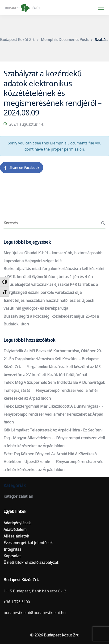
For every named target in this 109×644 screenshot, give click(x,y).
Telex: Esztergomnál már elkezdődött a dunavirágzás (51, 406)
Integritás (12, 549)
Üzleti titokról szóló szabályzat (31, 562)
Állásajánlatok (16, 536)
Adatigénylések (17, 523)
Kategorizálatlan (18, 496)
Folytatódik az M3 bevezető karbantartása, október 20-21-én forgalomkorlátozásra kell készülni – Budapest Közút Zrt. (53, 359)
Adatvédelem (15, 529)
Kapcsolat (12, 556)
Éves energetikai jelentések (28, 543)
